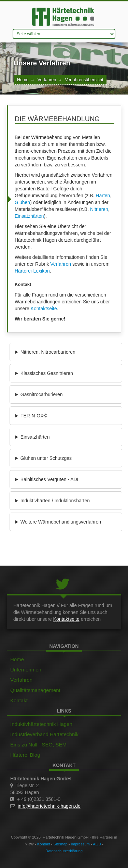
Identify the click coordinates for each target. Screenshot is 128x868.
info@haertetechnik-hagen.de (49, 806)
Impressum (80, 844)
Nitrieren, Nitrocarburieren (48, 352)
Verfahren (47, 80)
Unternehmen (26, 670)
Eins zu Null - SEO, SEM (38, 745)
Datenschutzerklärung (64, 851)
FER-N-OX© (34, 416)
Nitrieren (99, 209)
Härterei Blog (25, 755)
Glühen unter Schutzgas (46, 458)
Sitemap (61, 844)
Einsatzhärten (29, 216)
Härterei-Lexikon (32, 271)
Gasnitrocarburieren (42, 394)
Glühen (22, 202)
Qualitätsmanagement (35, 690)
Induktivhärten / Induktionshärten (55, 501)
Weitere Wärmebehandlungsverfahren (61, 522)
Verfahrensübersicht (84, 80)
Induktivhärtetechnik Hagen (41, 724)
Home (23, 80)
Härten (103, 196)
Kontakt (19, 700)
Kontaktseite (44, 309)
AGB (97, 844)
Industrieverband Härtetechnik (44, 734)
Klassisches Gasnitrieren (47, 373)
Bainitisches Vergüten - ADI (49, 479)
